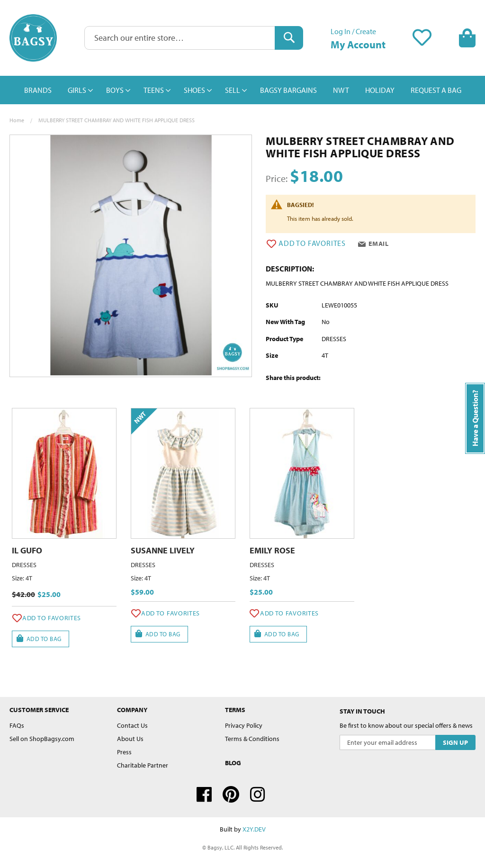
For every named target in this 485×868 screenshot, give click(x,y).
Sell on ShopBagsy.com (42, 739)
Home (17, 120)
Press (124, 752)
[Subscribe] (455, 742)
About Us (130, 739)
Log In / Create (353, 31)
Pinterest (231, 795)
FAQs (17, 725)
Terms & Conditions (252, 739)
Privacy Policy (244, 725)
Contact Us (132, 725)
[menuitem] (38, 90)
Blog (233, 763)
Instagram (258, 795)
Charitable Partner (143, 765)
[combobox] (194, 38)
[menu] (242, 90)
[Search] (289, 38)
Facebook (204, 795)
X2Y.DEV (254, 829)
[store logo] (33, 38)
